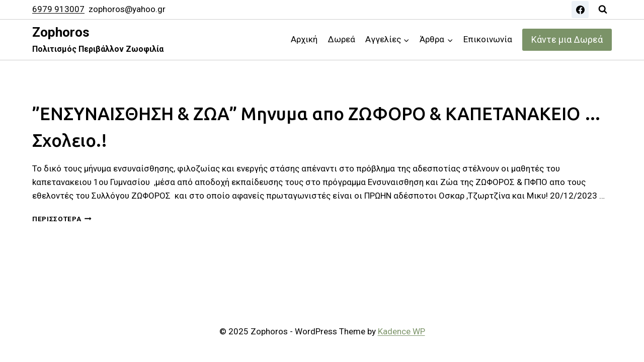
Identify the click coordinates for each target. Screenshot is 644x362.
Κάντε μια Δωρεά (567, 39)
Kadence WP (401, 331)
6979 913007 (58, 9)
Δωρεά (342, 39)
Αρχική (304, 39)
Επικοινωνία (488, 39)
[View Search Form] (603, 10)
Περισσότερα (62, 219)
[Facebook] (580, 10)
